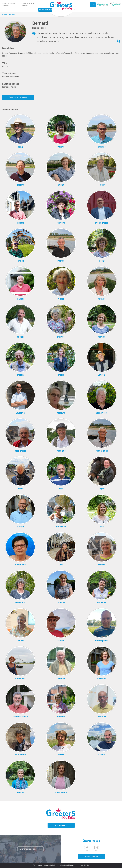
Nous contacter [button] (92, 857)
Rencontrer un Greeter (28, 5)
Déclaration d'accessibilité (44, 865)
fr (92, 5)
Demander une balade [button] (30, 849)
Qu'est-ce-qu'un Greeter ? (8, 5)
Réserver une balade (45, 10)
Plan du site (84, 865)
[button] (110, 5)
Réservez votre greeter (18, 97)
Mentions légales (67, 865)
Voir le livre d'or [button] (61, 825)
